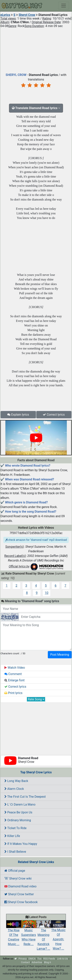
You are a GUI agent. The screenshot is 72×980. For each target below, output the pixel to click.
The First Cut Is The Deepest (25, 797)
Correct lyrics (54, 415)
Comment (13, 674)
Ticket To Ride (15, 828)
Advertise (37, 962)
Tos (39, 959)
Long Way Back (16, 781)
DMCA (32, 959)
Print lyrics (13, 693)
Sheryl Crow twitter (19, 894)
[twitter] (16, 959)
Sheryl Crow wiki (18, 878)
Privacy (23, 959)
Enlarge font (14, 680)
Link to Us (62, 959)
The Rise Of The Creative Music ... (14, 934)
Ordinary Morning (18, 820)
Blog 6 (48, 962)
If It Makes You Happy (21, 844)
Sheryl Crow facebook (21, 902)
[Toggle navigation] (64, 6)
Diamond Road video (20, 886)
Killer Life (12, 836)
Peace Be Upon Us (18, 812)
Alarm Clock (14, 789)
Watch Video (15, 668)
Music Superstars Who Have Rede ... (29, 934)
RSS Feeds (49, 959)
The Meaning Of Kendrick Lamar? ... (44, 936)
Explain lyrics (18, 415)
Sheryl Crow (27, 15)
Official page (15, 871)
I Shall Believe (15, 852)
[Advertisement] (36, 49)
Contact (25, 962)
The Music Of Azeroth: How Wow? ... (58, 936)
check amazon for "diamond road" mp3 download (36, 540)
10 (47, 593)
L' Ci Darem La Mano (20, 804)
